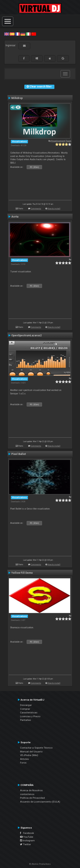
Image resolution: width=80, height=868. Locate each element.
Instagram (27, 840)
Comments (36, 208)
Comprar (25, 709)
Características (29, 713)
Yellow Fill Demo (22, 573)
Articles (24, 759)
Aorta (15, 217)
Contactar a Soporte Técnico (36, 748)
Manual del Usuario (31, 752)
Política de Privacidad (32, 798)
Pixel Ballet (19, 454)
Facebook (27, 833)
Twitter (25, 844)
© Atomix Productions (40, 864)
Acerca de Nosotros (31, 790)
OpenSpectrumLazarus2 (26, 335)
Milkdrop (17, 98)
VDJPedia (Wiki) (29, 755)
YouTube (27, 837)
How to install (54, 208)
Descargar (26, 705)
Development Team (61, 141)
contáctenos (27, 794)
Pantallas (25, 720)
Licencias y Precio (30, 716)
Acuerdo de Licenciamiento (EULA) (40, 802)
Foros (23, 763)
